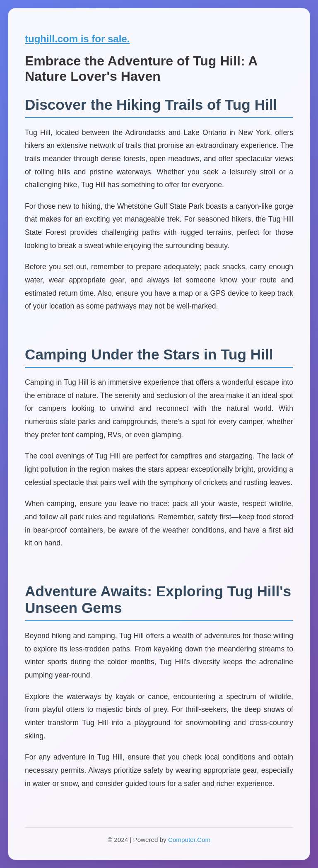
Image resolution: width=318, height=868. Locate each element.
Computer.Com (189, 840)
